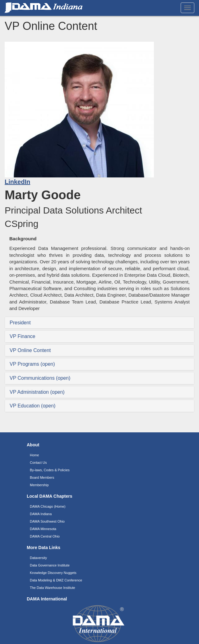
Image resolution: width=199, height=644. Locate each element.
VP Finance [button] (22, 336)
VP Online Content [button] (30, 350)
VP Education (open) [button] (32, 406)
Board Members (42, 477)
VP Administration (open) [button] (37, 392)
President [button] (20, 323)
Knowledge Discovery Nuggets (53, 573)
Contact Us (38, 463)
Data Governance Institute (50, 565)
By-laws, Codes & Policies (50, 470)
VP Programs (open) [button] (32, 364)
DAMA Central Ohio (45, 536)
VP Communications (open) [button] (40, 378)
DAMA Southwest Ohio (47, 521)
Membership (39, 485)
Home (34, 455)
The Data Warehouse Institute (53, 588)
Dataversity (38, 558)
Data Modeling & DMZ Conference (56, 580)
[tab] (99, 323)
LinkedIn (17, 182)
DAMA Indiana (41, 514)
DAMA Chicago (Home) (48, 506)
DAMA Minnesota (43, 529)
